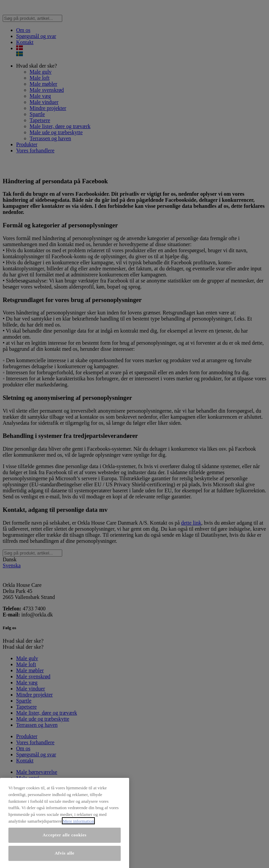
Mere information (79, 864)
